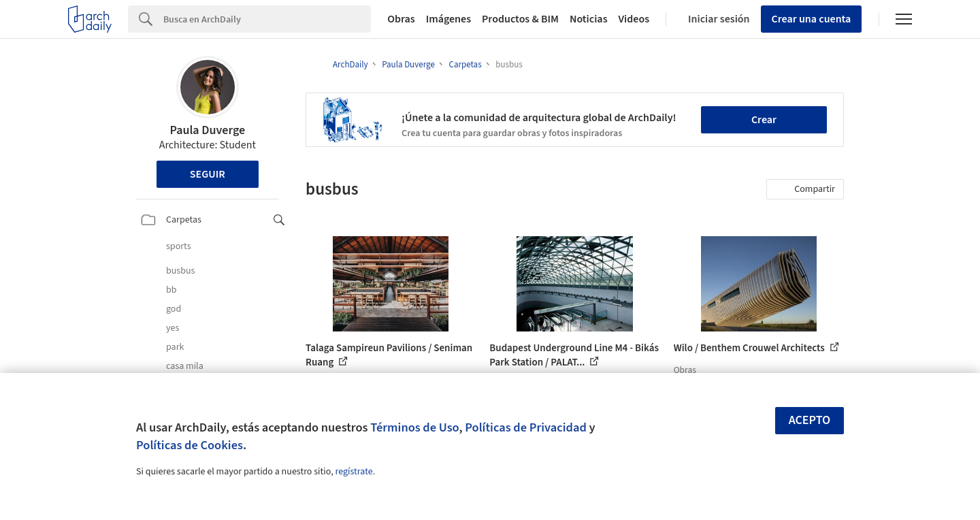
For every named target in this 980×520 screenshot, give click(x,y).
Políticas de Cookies (190, 445)
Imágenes (448, 19)
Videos (634, 19)
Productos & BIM (520, 19)
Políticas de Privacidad (526, 427)
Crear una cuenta (812, 19)
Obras (401, 19)
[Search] (267, 19)
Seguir (208, 174)
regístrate (354, 472)
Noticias (589, 19)
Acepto (810, 420)
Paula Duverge (207, 130)
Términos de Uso (414, 427)
